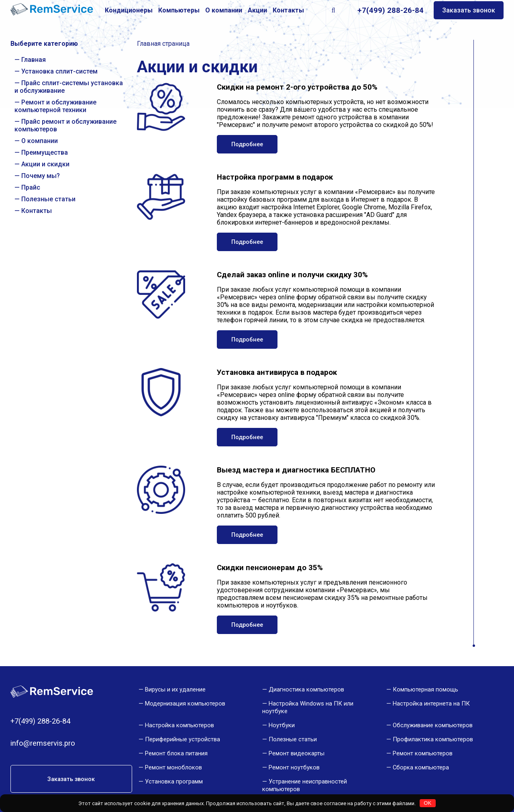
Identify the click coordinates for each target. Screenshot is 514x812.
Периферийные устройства (183, 739)
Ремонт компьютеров (423, 753)
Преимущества (45, 152)
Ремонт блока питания (176, 753)
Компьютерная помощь (425, 689)
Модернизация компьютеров (185, 704)
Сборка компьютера (421, 767)
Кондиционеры (129, 10)
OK (427, 803)
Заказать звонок (469, 10)
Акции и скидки (45, 164)
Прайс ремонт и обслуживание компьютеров (65, 125)
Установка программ (174, 781)
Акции (257, 10)
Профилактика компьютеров (433, 739)
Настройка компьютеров (179, 725)
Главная (34, 60)
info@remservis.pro (43, 743)
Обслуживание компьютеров (433, 725)
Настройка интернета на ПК (431, 704)
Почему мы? (41, 176)
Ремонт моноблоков (173, 767)
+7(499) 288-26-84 (391, 10)
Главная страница (163, 44)
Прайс (31, 187)
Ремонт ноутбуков (294, 767)
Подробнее (247, 144)
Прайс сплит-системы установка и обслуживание (69, 87)
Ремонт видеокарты (297, 753)
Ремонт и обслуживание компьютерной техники (55, 106)
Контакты (288, 10)
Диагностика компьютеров (306, 689)
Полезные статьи (48, 199)
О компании (224, 10)
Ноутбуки (282, 725)
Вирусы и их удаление (175, 689)
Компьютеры (179, 10)
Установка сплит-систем (59, 71)
